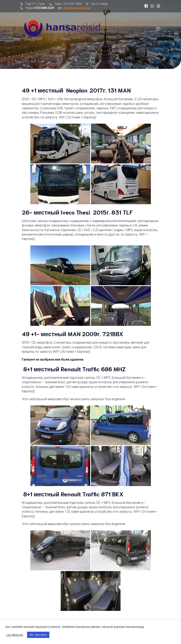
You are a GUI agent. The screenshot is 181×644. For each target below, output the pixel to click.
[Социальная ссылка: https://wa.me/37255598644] (152, 6)
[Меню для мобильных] (158, 28)
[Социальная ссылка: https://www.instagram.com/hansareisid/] (158, 6)
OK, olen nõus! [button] (38, 635)
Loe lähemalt (15, 635)
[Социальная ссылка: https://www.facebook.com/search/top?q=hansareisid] (146, 6)
